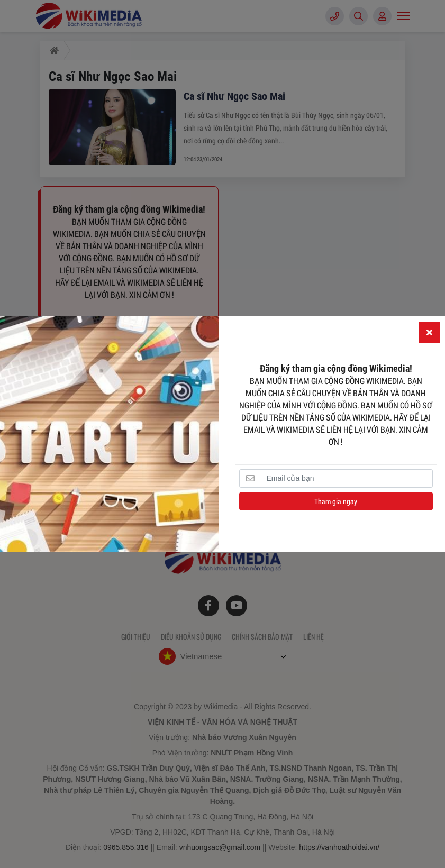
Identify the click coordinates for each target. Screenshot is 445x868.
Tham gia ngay (336, 501)
